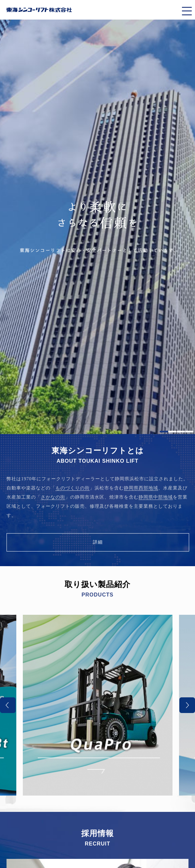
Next (187, 705)
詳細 (98, 542)
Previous (8, 705)
